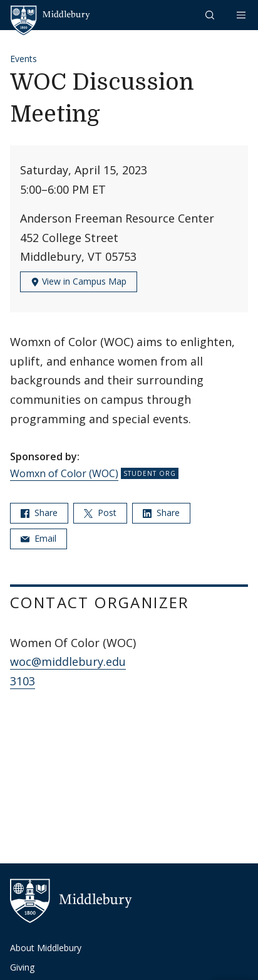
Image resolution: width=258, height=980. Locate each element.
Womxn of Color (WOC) (64, 473)
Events (23, 59)
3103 (23, 681)
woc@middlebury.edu (68, 661)
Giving (22, 967)
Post (100, 513)
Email (39, 538)
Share (39, 513)
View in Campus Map (79, 281)
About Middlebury (46, 948)
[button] (211, 15)
